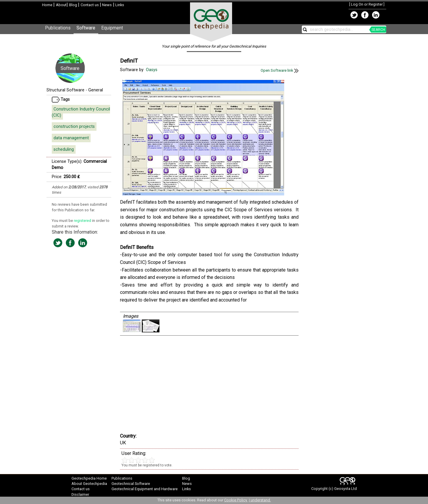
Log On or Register (367, 4)
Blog (74, 5)
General (96, 90)
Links (119, 5)
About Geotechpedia (89, 484)
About (61, 5)
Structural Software (65, 90)
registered (83, 221)
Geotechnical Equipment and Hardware (145, 489)
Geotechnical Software (131, 484)
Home (48, 5)
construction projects (74, 127)
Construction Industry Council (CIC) (81, 112)
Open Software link (280, 70)
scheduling (64, 149)
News (106, 5)
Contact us (90, 5)
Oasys (152, 70)
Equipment (112, 28)
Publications (58, 28)
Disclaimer (80, 494)
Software (86, 28)
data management (71, 138)
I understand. (260, 500)
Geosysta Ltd (345, 489)
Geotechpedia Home (89, 478)
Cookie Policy (236, 500)
